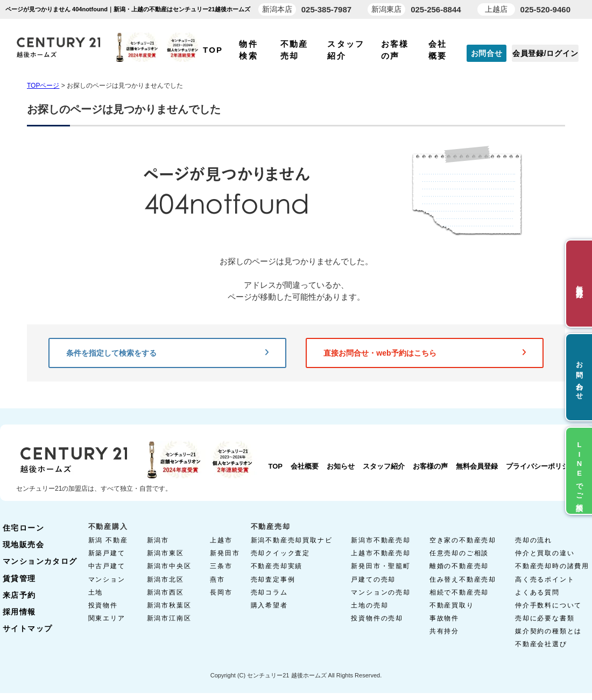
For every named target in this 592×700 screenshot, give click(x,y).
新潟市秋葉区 (169, 605)
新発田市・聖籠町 (380, 566)
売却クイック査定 (280, 553)
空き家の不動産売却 (463, 540)
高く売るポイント (545, 579)
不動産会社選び (541, 644)
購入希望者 (269, 605)
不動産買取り (452, 605)
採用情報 (19, 612)
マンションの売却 (380, 592)
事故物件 (444, 618)
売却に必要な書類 (545, 618)
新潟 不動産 (108, 540)
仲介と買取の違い (545, 553)
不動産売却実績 (277, 566)
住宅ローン (23, 528)
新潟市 (158, 540)
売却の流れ (534, 540)
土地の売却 (369, 605)
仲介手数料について (548, 605)
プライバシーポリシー (541, 466)
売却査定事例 (273, 579)
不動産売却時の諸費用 (552, 566)
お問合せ (487, 53)
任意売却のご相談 (459, 553)
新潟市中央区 (169, 566)
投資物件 (103, 605)
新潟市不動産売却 (380, 540)
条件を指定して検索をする (167, 353)
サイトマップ (27, 628)
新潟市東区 (165, 553)
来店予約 (19, 595)
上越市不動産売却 (380, 553)
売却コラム (269, 592)
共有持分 (444, 631)
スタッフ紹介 (384, 466)
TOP (213, 50)
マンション (107, 579)
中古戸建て (107, 566)
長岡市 (221, 592)
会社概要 (305, 466)
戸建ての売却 (373, 579)
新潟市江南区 (169, 618)
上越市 (221, 540)
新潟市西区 (165, 592)
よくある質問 (537, 592)
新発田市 (225, 553)
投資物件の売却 (377, 618)
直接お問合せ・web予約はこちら (425, 353)
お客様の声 (430, 466)
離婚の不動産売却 (459, 566)
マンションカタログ (40, 561)
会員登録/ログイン (545, 53)
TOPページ (43, 86)
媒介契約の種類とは (548, 631)
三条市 (221, 566)
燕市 (217, 579)
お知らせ (341, 466)
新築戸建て (107, 553)
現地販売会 (23, 545)
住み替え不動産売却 (463, 579)
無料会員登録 (477, 466)
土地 (96, 592)
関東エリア (107, 618)
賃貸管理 (19, 578)
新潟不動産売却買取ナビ (292, 540)
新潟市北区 (165, 579)
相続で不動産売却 (459, 592)
